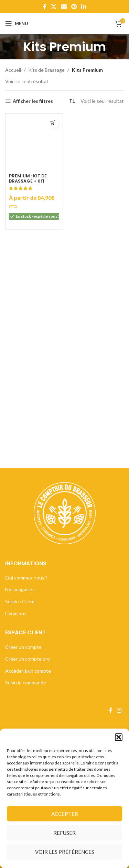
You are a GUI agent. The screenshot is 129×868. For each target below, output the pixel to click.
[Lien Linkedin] (83, 7)
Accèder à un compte (28, 671)
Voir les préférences (65, 852)
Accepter (65, 814)
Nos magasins (20, 589)
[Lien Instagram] (119, 710)
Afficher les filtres (33, 101)
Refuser (64, 833)
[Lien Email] (64, 7)
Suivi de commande (26, 682)
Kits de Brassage (46, 70)
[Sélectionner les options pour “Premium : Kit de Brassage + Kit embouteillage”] (53, 123)
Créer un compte (23, 647)
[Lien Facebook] (45, 7)
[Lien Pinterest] (74, 7)
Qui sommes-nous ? (26, 578)
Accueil (13, 70)
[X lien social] (54, 7)
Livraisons (16, 613)
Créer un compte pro (28, 659)
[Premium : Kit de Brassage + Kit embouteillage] (34, 142)
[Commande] (72, 101)
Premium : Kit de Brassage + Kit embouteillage (28, 181)
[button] (119, 737)
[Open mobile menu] (17, 23)
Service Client (20, 601)
